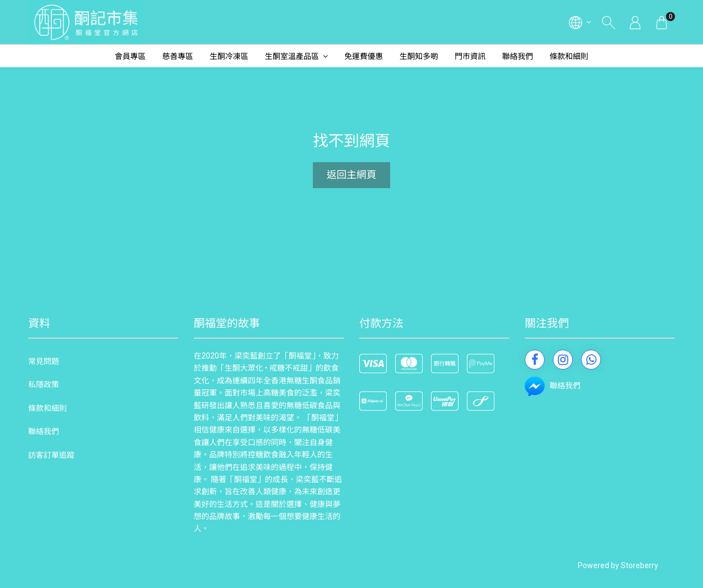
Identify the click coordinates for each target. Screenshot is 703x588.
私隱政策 (44, 384)
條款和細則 (569, 56)
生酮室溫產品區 (292, 56)
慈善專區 (178, 56)
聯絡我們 (518, 56)
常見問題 (44, 361)
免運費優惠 (364, 56)
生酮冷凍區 (229, 56)
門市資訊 (470, 56)
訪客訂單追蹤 (51, 455)
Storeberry (640, 565)
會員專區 (130, 56)
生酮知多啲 (419, 56)
